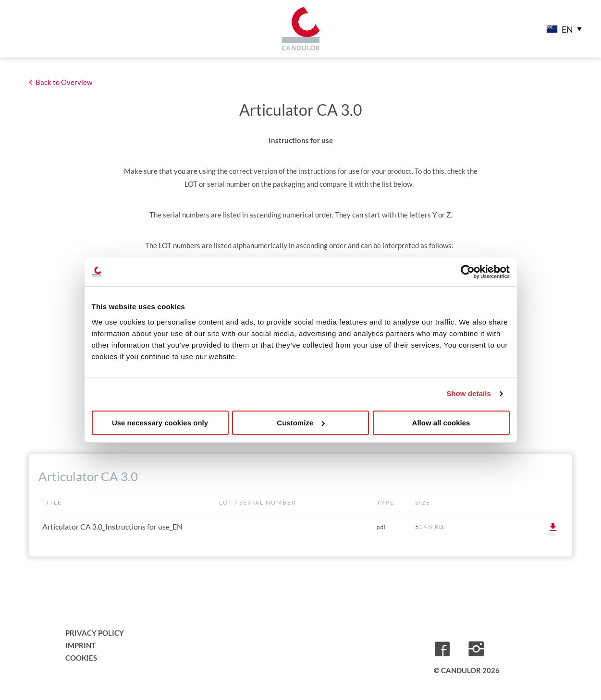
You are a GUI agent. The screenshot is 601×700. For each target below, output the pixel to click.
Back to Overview (64, 82)
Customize (301, 423)
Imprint (80, 645)
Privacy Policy (95, 633)
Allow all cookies (441, 423)
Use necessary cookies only (160, 423)
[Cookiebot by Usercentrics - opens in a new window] (468, 272)
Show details (469, 393)
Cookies (81, 658)
